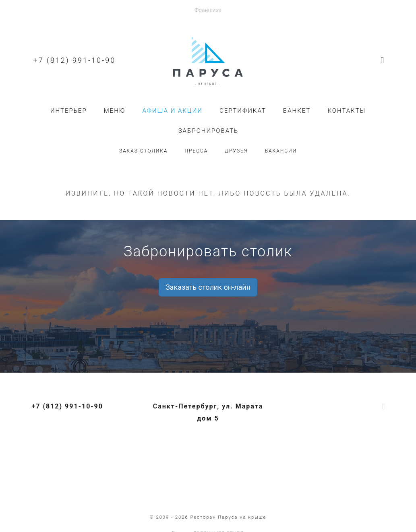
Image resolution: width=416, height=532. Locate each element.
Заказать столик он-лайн (208, 287)
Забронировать (209, 131)
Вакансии (281, 151)
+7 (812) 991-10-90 (75, 60)
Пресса (197, 151)
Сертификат (243, 111)
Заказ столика (144, 151)
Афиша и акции (172, 111)
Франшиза (208, 10)
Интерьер (69, 111)
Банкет (297, 111)
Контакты (347, 111)
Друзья (236, 151)
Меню (115, 111)
